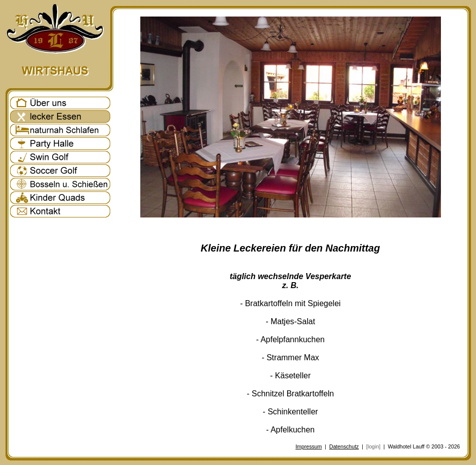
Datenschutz (344, 446)
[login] (373, 446)
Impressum (309, 446)
